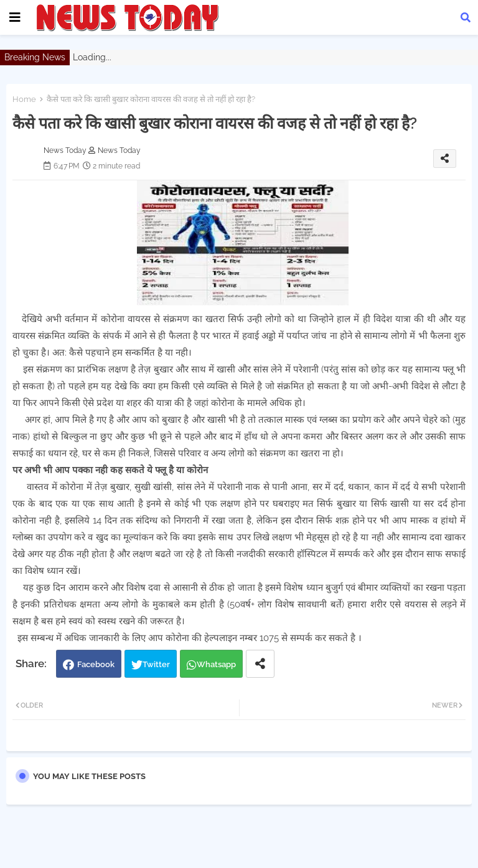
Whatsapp (216, 664)
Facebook (96, 664)
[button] (466, 17)
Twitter (156, 664)
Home (24, 99)
